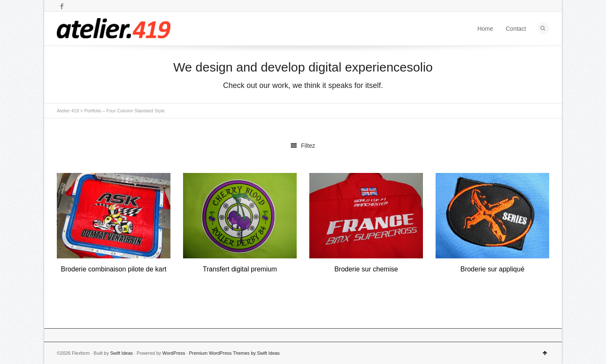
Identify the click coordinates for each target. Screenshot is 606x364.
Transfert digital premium (240, 269)
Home (485, 29)
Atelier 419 (68, 111)
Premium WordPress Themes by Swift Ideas (234, 353)
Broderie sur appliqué (492, 269)
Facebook (62, 6)
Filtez (303, 146)
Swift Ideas (122, 353)
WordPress (174, 353)
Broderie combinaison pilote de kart (114, 269)
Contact (516, 29)
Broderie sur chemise (366, 269)
